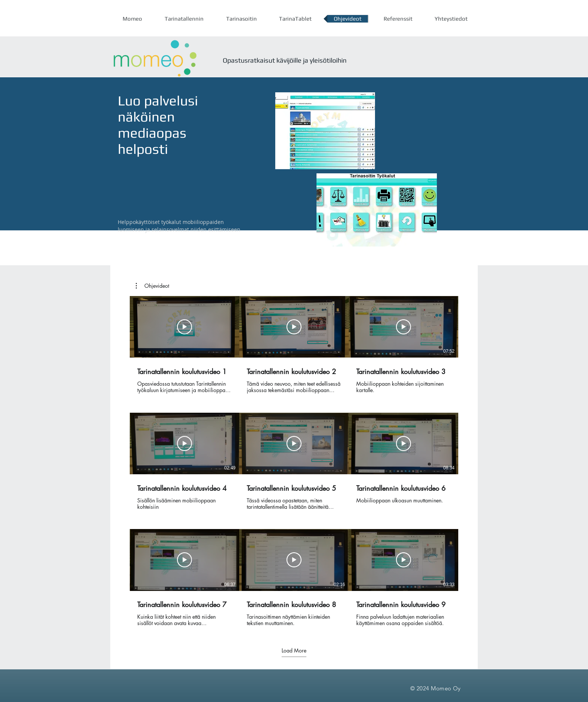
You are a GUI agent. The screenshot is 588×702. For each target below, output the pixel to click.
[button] (152, 286)
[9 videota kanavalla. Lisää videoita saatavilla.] (294, 461)
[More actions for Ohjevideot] (152, 286)
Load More (294, 651)
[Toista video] (184, 327)
